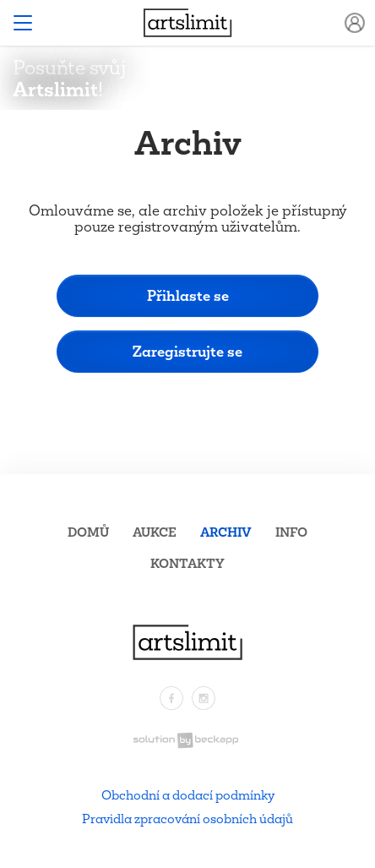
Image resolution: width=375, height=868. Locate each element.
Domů (88, 532)
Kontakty (187, 563)
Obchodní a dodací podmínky (188, 795)
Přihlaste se (188, 295)
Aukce (155, 532)
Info (291, 532)
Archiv (226, 532)
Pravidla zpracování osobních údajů (187, 819)
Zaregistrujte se (187, 351)
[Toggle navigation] (23, 23)
